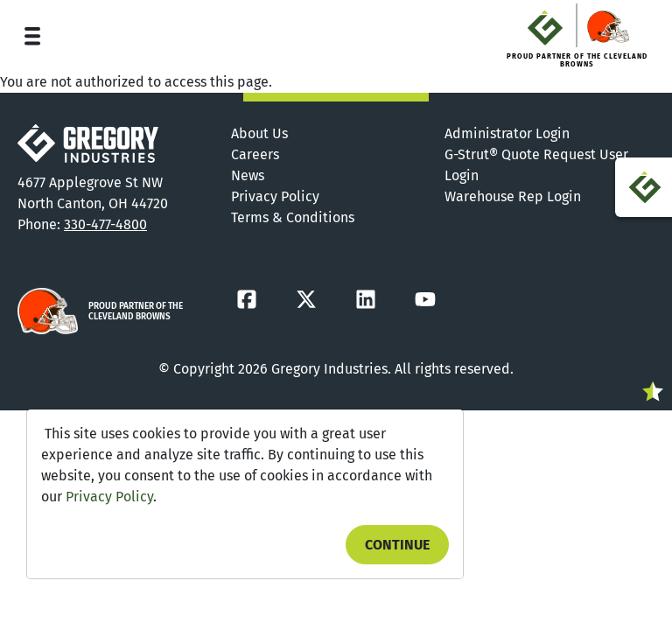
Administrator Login (507, 133)
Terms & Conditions (293, 217)
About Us (259, 133)
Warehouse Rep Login (513, 196)
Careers (255, 154)
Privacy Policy (109, 497)
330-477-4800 (105, 224)
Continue (397, 545)
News (248, 175)
